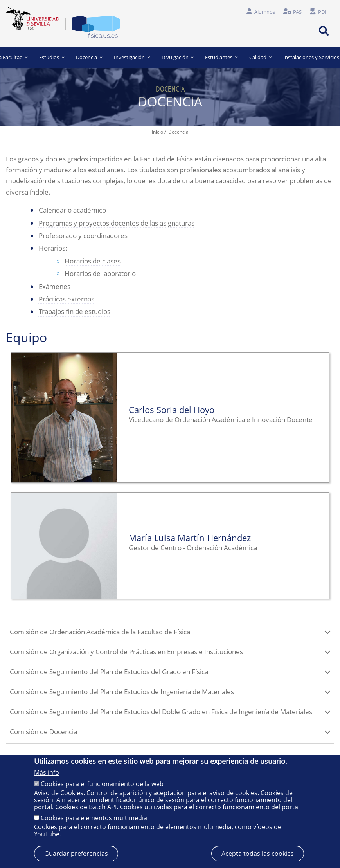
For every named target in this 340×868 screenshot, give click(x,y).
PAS (297, 12)
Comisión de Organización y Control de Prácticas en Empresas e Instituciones (172, 655)
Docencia (89, 57)
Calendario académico (72, 210)
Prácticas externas (67, 299)
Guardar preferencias (76, 854)
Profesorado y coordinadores (83, 235)
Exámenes (55, 286)
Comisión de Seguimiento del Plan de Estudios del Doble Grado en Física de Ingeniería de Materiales (172, 715)
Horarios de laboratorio (100, 273)
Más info (47, 772)
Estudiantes (221, 57)
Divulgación (178, 57)
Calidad (260, 57)
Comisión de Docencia (172, 735)
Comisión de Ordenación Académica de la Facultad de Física (172, 635)
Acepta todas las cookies (258, 854)
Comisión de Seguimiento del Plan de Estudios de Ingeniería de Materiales (172, 695)
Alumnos (265, 12)
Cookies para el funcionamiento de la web (102, 784)
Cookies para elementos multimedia (94, 818)
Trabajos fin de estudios (75, 311)
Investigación (132, 57)
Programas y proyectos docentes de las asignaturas (117, 223)
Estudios (52, 57)
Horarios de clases (93, 261)
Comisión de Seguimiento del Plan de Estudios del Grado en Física (172, 675)
